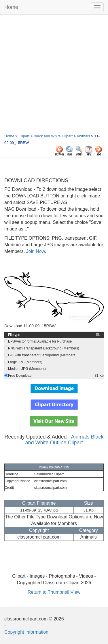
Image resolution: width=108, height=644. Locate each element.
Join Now (35, 251)
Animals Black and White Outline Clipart (64, 440)
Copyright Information (26, 632)
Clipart (24, 136)
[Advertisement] (54, 74)
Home (11, 7)
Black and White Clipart (53, 136)
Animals (83, 136)
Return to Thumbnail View (54, 592)
